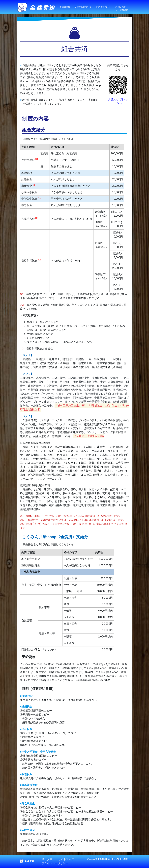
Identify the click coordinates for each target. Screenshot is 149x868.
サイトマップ (66, 859)
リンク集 (47, 859)
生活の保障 (65, 7)
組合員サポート (104, 7)
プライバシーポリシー (55, 863)
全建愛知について (83, 7)
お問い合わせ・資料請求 (122, 8)
